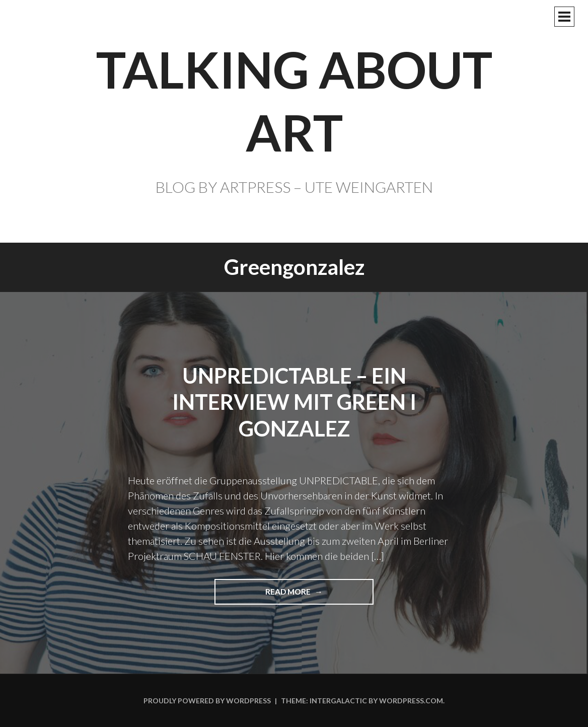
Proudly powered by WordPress (207, 701)
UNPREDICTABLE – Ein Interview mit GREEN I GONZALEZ (294, 402)
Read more (293, 595)
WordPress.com (411, 701)
